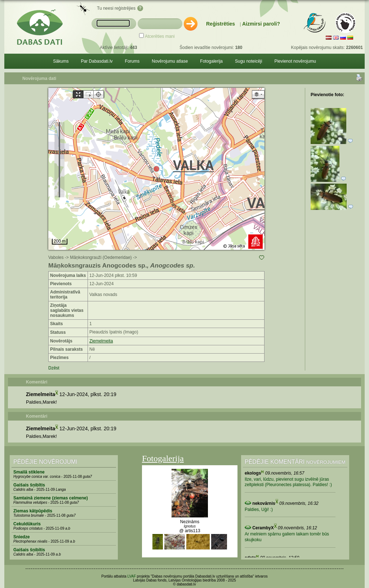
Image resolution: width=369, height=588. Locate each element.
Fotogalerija (211, 61)
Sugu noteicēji (248, 61)
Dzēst (54, 368)
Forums (132, 61)
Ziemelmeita (101, 341)
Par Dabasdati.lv (97, 61)
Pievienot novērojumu (295, 61)
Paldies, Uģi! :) (259, 510)
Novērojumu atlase (170, 61)
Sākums (61, 61)
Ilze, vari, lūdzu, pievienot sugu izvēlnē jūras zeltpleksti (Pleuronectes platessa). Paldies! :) (288, 482)
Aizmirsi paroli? (261, 24)
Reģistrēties (221, 24)
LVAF (132, 576)
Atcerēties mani (160, 36)
